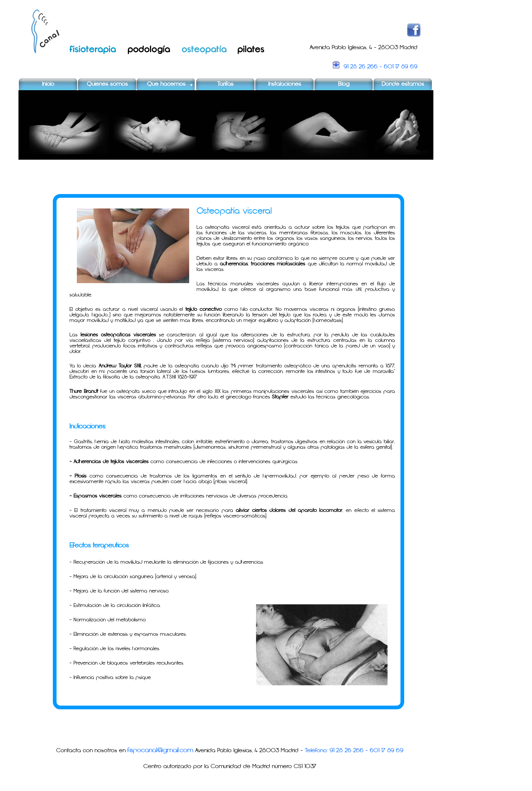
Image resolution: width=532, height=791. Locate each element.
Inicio (48, 84)
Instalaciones (285, 84)
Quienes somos (107, 84)
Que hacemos (166, 84)
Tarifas (225, 84)
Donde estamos (403, 84)
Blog (344, 84)
